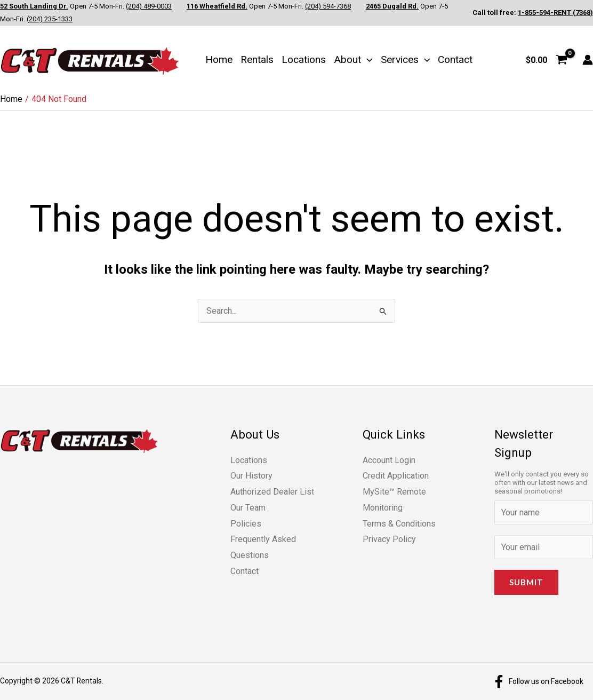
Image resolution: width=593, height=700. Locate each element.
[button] (367, 59)
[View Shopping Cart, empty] (546, 60)
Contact (455, 59)
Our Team (248, 508)
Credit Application (396, 476)
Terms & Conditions (399, 524)
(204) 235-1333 (50, 19)
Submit (526, 582)
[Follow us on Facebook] (538, 682)
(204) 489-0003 (149, 6)
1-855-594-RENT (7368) (555, 13)
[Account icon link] (588, 60)
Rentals (257, 59)
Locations (304, 59)
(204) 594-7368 (328, 6)
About (353, 59)
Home (219, 59)
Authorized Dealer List (272, 492)
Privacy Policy (389, 539)
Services (406, 59)
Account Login (389, 460)
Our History (251, 476)
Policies (246, 524)
